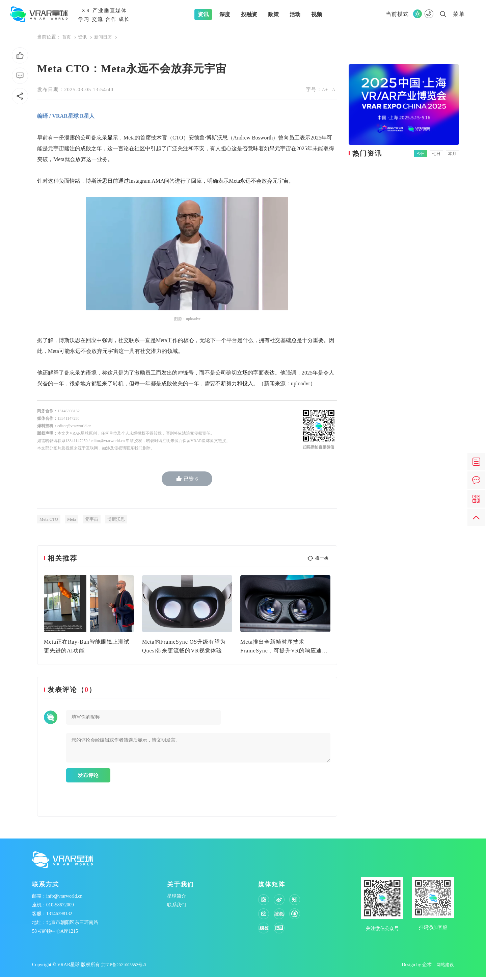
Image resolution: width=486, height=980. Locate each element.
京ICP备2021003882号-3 (125, 967)
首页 (67, 37)
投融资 (249, 14)
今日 (426, 154)
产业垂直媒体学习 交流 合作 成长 (104, 14)
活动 (295, 14)
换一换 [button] (322, 558)
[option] (89, 615)
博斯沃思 (120, 519)
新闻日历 (105, 37)
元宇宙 (95, 519)
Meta (74, 519)
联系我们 (177, 908)
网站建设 (444, 967)
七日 (439, 154)
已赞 (187, 478)
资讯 (203, 14)
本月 (453, 154)
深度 (225, 14)
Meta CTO (50, 519)
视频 (317, 14)
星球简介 (177, 899)
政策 (273, 14)
